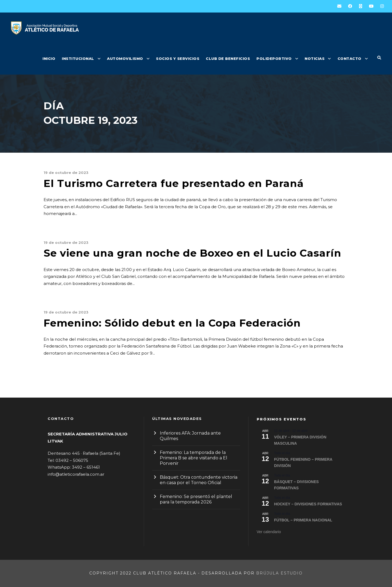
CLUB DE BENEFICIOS (228, 59)
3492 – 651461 (86, 467)
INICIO (49, 59)
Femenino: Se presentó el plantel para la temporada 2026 (196, 499)
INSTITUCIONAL (78, 59)
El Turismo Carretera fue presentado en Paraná (174, 183)
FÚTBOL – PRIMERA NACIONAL (303, 520)
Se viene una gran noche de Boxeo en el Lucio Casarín (192, 253)
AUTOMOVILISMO (125, 59)
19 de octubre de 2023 (66, 173)
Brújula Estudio (279, 573)
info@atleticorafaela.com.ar (76, 474)
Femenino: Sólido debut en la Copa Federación (172, 323)
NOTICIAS (315, 59)
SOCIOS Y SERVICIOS (178, 59)
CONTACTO (350, 59)
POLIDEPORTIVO (274, 59)
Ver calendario (269, 532)
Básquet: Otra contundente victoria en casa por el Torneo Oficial (199, 480)
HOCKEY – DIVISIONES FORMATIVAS (308, 504)
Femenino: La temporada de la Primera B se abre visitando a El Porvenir (194, 458)
